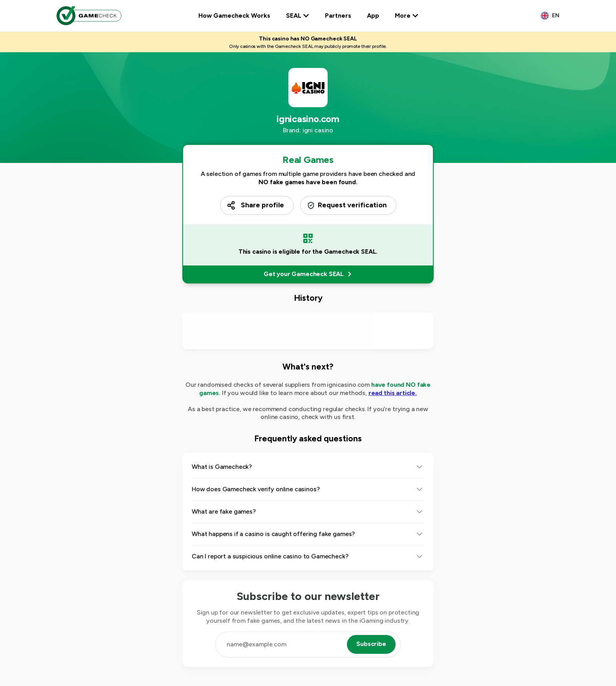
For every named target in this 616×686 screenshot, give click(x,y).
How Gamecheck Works (234, 16)
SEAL (298, 16)
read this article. (393, 393)
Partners (338, 16)
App (373, 16)
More (407, 16)
